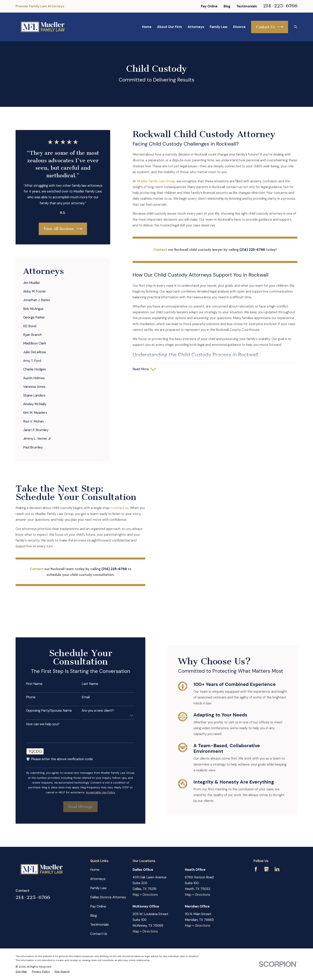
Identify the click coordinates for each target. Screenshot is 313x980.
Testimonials (247, 6)
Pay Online (209, 6)
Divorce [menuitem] (239, 27)
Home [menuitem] (147, 27)
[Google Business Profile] (266, 841)
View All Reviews (63, 229)
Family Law (98, 860)
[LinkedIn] (277, 841)
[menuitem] (63, 283)
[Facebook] (256, 841)
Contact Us (270, 27)
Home (95, 842)
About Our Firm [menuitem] (170, 27)
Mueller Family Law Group (156, 181)
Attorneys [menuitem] (196, 27)
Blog (227, 6)
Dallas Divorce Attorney (108, 869)
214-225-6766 (280, 6)
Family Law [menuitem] (219, 27)
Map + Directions (145, 867)
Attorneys (98, 851)
